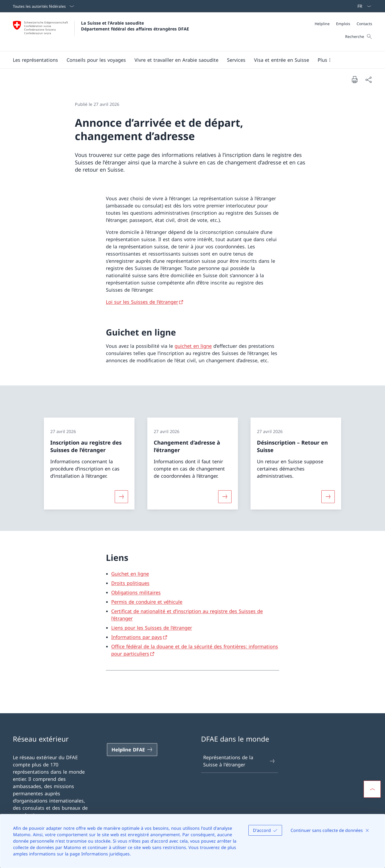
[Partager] (368, 80)
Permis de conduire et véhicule (147, 602)
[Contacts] (364, 24)
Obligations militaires (136, 592)
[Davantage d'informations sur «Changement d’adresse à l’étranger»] (225, 497)
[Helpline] (322, 24)
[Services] (236, 60)
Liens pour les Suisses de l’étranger (152, 628)
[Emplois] (343, 24)
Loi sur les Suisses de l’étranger (142, 302)
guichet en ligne (193, 346)
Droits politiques (130, 583)
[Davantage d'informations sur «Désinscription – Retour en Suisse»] (328, 497)
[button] (35, 60)
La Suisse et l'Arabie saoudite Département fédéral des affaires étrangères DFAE (135, 26)
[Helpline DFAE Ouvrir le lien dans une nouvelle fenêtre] (132, 750)
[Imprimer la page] (355, 79)
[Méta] (343, 24)
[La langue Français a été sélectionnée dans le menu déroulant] (363, 6)
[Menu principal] (188, 60)
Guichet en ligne (130, 574)
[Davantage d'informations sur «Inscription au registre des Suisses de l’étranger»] (121, 497)
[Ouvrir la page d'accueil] (101, 32)
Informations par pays (137, 637)
